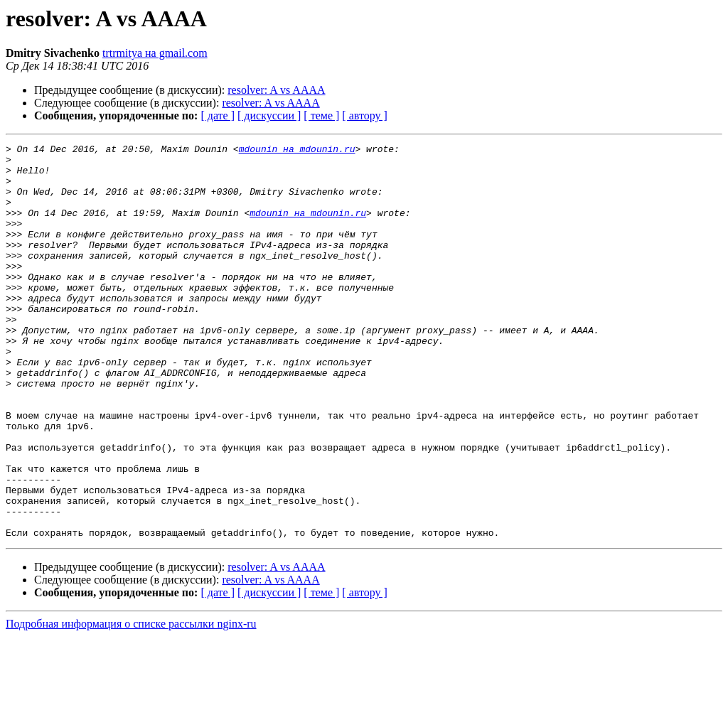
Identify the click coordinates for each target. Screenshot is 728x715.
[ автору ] (364, 115)
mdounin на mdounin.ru (297, 151)
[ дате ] (218, 115)
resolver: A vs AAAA (276, 90)
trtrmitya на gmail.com (155, 53)
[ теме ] (321, 115)
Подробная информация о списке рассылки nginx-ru (131, 703)
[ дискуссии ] (269, 115)
